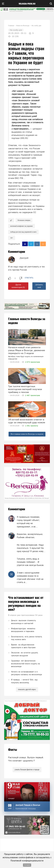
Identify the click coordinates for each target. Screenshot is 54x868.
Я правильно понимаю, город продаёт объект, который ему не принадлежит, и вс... (28, 522)
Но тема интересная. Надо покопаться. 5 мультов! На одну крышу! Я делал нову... (31, 548)
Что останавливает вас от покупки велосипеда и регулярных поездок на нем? (26, 604)
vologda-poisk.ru (27, 4)
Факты (13, 750)
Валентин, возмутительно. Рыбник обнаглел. (30, 536)
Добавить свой (39, 286)
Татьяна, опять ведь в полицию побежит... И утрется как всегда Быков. (30, 562)
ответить (29, 278)
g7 (11, 220)
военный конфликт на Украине (22, 226)
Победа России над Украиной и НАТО (23, 232)
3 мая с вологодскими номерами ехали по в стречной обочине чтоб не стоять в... (30, 577)
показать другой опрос (27, 689)
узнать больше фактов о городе (27, 770)
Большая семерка (24, 220)
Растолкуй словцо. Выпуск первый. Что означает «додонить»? (26, 759)
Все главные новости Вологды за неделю (27, 434)
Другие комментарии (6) (18, 286)
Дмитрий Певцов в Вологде (28, 805)
